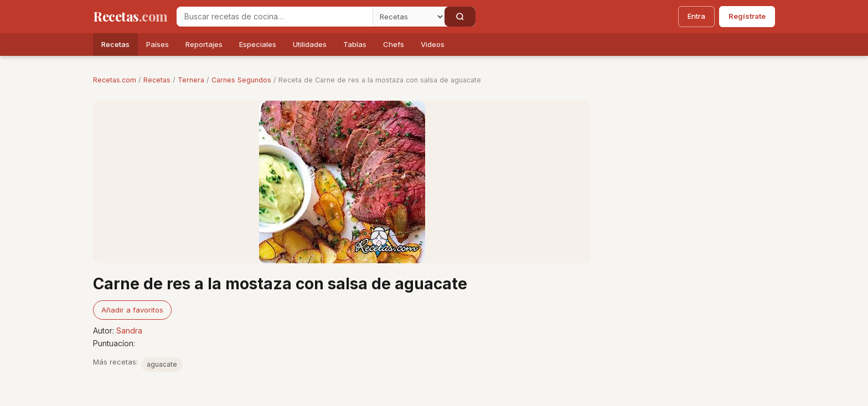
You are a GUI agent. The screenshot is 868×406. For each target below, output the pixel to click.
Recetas (115, 44)
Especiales (258, 44)
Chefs (394, 44)
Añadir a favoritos (132, 310)
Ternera (191, 80)
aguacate (162, 364)
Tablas (355, 44)
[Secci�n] (409, 17)
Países (157, 44)
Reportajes (204, 44)
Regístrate (747, 16)
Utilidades (310, 44)
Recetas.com (115, 80)
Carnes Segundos (241, 80)
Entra (696, 16)
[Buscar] (460, 17)
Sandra (129, 330)
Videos (433, 44)
